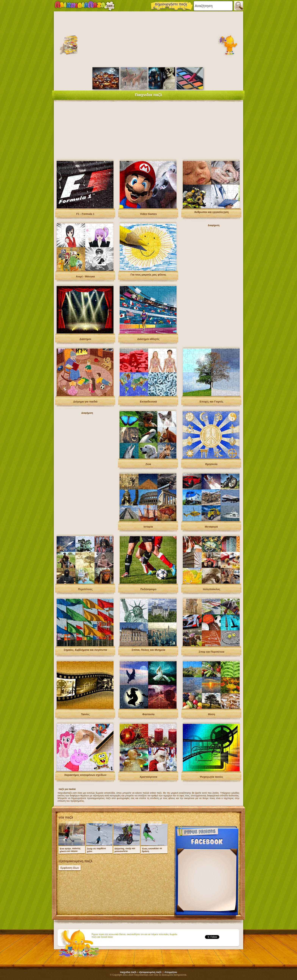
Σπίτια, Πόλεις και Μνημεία (148, 650)
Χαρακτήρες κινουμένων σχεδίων (85, 775)
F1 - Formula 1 (85, 214)
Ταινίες (85, 714)
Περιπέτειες (85, 589)
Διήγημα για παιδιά (85, 402)
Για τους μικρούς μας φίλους (148, 275)
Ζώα (148, 464)
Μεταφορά (211, 527)
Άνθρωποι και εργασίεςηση (211, 212)
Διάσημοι (85, 339)
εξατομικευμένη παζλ (150, 972)
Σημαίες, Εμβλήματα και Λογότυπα (85, 650)
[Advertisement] (148, 39)
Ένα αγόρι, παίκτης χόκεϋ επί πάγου (70, 850)
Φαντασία (148, 714)
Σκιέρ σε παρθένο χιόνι (96, 850)
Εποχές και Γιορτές (212, 402)
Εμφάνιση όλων (70, 868)
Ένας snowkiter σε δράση (152, 850)
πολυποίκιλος (211, 589)
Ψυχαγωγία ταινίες (211, 777)
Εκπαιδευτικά (148, 402)
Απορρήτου (171, 972)
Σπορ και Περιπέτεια (211, 652)
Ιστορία (148, 527)
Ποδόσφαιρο (148, 589)
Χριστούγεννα (148, 777)
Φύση (212, 714)
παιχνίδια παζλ (128, 972)
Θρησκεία (211, 464)
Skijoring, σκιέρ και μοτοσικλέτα (125, 850)
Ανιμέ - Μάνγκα (85, 277)
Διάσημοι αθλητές (148, 339)
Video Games (148, 214)
